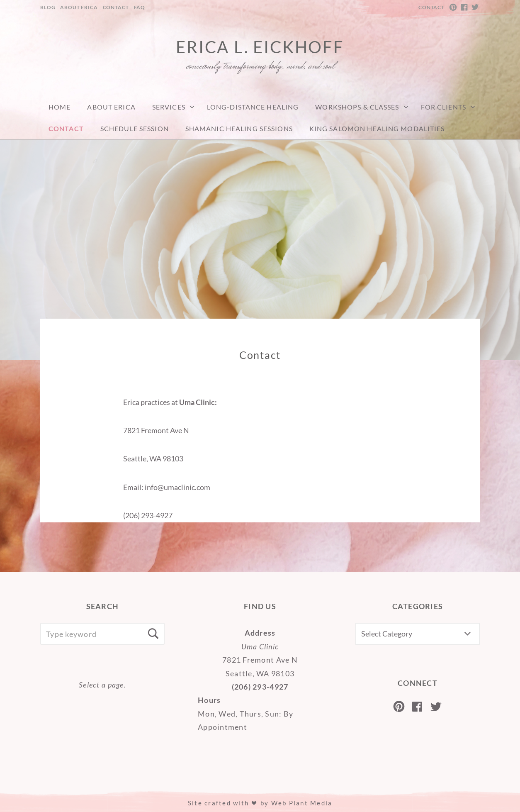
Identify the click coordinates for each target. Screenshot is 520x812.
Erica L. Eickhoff (260, 47)
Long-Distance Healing (253, 107)
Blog (48, 7)
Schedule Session (135, 128)
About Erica (79, 7)
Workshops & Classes (357, 107)
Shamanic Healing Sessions (239, 128)
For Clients (443, 107)
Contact (116, 7)
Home (60, 107)
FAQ (140, 7)
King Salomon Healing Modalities (377, 128)
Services (169, 107)
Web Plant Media (302, 803)
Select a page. (102, 685)
